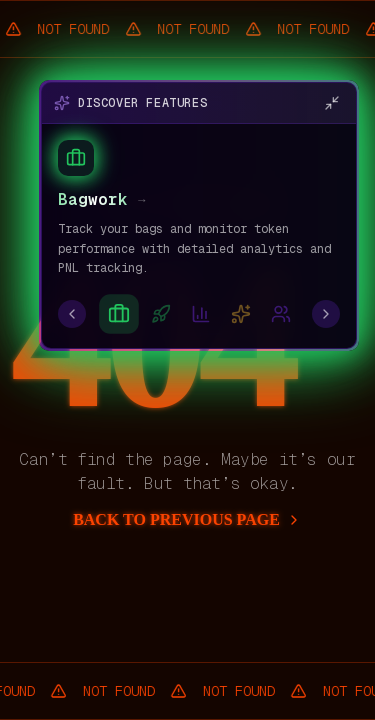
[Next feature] (326, 314)
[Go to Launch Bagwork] (161, 314)
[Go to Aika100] (241, 314)
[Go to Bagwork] (119, 314)
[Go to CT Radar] (281, 314)
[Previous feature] (72, 314)
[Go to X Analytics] (201, 314)
